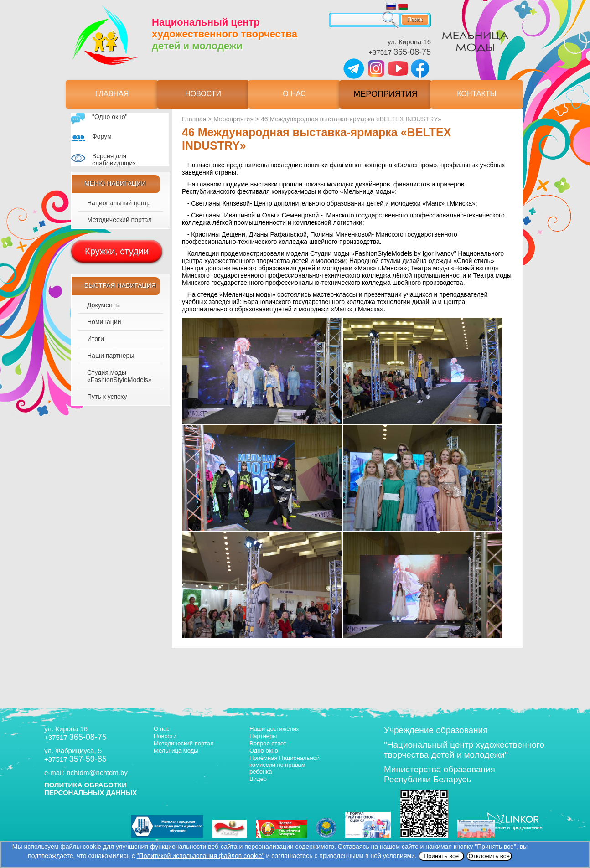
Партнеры (263, 736)
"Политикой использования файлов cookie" (201, 856)
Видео (258, 779)
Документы (104, 305)
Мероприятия (385, 94)
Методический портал (119, 220)
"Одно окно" (110, 117)
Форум (102, 136)
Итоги (96, 339)
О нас (294, 94)
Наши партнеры (111, 356)
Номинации (104, 322)
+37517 (400, 52)
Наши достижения (274, 729)
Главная (112, 94)
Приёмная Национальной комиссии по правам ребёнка (285, 765)
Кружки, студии (117, 251)
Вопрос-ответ (268, 743)
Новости (203, 94)
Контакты (476, 94)
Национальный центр (119, 203)
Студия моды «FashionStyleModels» (119, 376)
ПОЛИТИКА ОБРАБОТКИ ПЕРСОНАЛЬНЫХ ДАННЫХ (91, 789)
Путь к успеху (107, 397)
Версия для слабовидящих (114, 160)
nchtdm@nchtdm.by (97, 772)
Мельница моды (176, 751)
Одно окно (264, 751)
